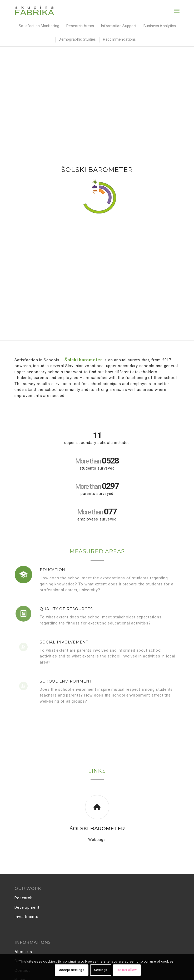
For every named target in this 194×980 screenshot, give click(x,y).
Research (23, 898)
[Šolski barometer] (97, 807)
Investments (26, 917)
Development (27, 907)
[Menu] (177, 11)
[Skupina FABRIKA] (80, 11)
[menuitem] (177, 11)
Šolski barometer (97, 829)
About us (23, 952)
